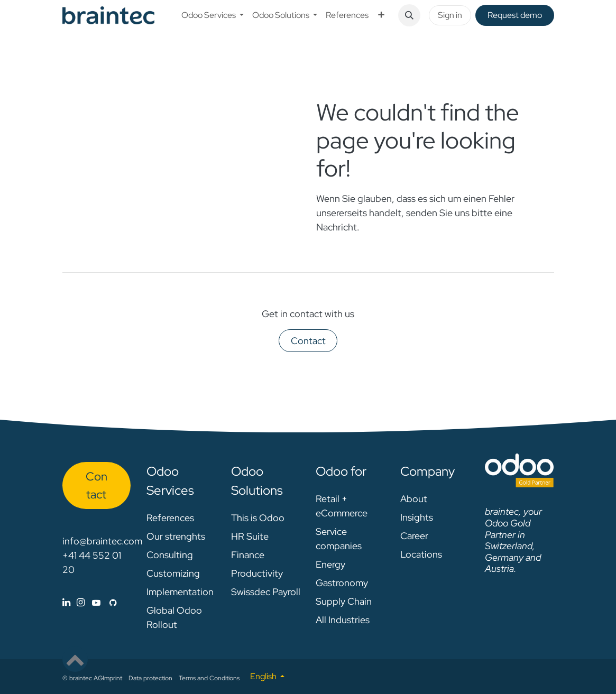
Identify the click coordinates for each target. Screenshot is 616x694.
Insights (417, 517)
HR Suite (250, 536)
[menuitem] (213, 15)
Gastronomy (342, 583)
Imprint (112, 678)
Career (414, 536)
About (414, 499)
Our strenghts (176, 536)
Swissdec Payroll (266, 592)
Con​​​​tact (96, 485)
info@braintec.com (102, 541)
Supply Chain (344, 601)
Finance (248, 555)
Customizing (173, 573)
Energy (330, 564)
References (170, 518)
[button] (409, 15)
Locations (421, 554)
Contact (308, 341)
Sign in (450, 15)
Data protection (150, 678)
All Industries (343, 620)
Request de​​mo (515, 15)
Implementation (180, 592)
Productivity (257, 573)
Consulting (170, 555)
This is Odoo (258, 518)
